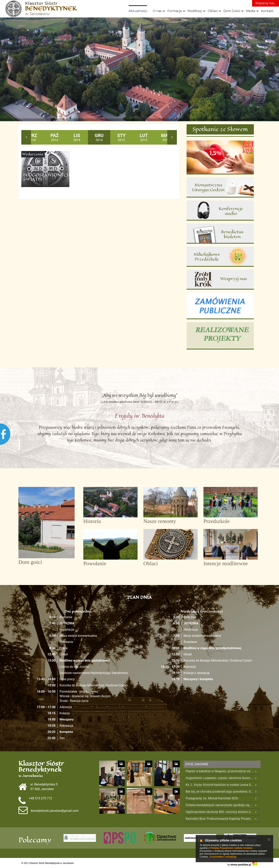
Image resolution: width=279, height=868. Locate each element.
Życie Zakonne (197, 764)
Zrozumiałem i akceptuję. (223, 857)
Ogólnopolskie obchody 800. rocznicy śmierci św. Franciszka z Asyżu (219, 812)
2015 (121, 138)
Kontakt (267, 11)
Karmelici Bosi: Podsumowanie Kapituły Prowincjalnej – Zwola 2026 (219, 819)
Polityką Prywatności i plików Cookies (231, 848)
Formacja (175, 11)
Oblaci (213, 11)
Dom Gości (232, 11)
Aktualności (138, 11)
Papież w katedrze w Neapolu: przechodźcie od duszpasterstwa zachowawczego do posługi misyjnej (219, 771)
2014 (32, 138)
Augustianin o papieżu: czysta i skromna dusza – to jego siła (219, 778)
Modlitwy (195, 11)
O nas (157, 11)
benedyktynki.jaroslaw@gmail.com (55, 811)
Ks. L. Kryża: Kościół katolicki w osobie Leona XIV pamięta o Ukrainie (219, 785)
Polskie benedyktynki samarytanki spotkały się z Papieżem (219, 805)
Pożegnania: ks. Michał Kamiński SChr (212, 798)
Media (251, 11)
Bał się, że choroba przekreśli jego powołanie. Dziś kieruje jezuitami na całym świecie (219, 792)
